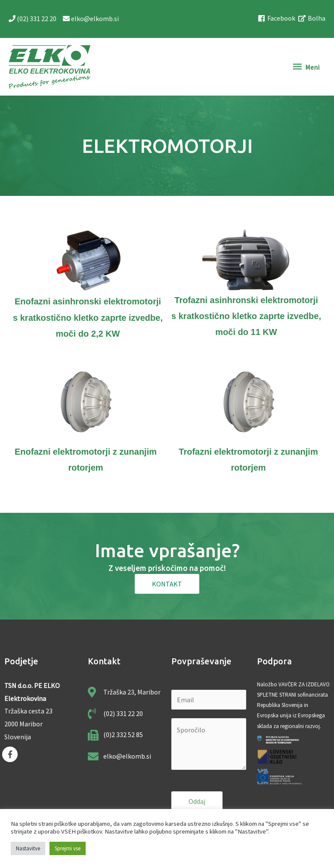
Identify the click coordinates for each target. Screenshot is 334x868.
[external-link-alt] (312, 18)
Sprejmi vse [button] (68, 848)
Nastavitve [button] (28, 848)
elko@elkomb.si (90, 19)
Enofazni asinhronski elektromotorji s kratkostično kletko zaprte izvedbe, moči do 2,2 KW (88, 317)
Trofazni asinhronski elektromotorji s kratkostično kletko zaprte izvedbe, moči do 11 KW (246, 316)
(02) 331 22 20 (33, 19)
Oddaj (197, 801)
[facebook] (278, 18)
